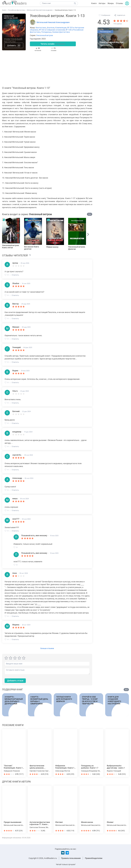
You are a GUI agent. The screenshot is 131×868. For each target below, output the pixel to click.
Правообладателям (94, 858)
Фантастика (41, 28)
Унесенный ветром (45, 35)
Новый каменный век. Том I (112, 42)
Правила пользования (71, 858)
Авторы (102, 3)
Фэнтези (51, 28)
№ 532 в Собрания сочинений (52, 30)
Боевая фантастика (61, 32)
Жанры (111, 3)
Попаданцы (46, 32)
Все (90, 215)
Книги (94, 3)
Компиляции (61, 28)
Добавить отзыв (16, 681)
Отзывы (119, 3)
